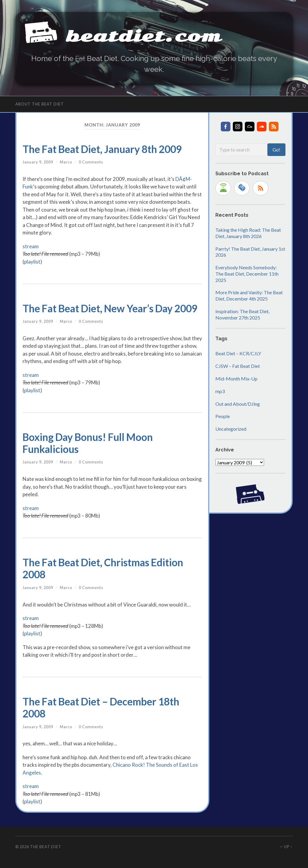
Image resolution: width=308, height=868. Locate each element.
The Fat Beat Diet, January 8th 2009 (102, 149)
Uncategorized (231, 429)
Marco (66, 162)
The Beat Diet (46, 847)
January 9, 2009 (38, 162)
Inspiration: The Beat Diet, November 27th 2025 (242, 314)
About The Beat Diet (40, 104)
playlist (32, 262)
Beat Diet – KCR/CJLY (238, 353)
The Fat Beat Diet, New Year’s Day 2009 (110, 308)
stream (31, 246)
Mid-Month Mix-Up (236, 379)
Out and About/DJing (238, 404)
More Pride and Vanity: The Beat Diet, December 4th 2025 (249, 295)
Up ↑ (288, 847)
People (223, 416)
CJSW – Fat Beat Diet (238, 366)
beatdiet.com (143, 36)
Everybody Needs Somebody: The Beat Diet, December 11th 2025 (247, 274)
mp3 (220, 391)
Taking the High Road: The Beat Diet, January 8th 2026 (248, 233)
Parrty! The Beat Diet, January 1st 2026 (250, 252)
